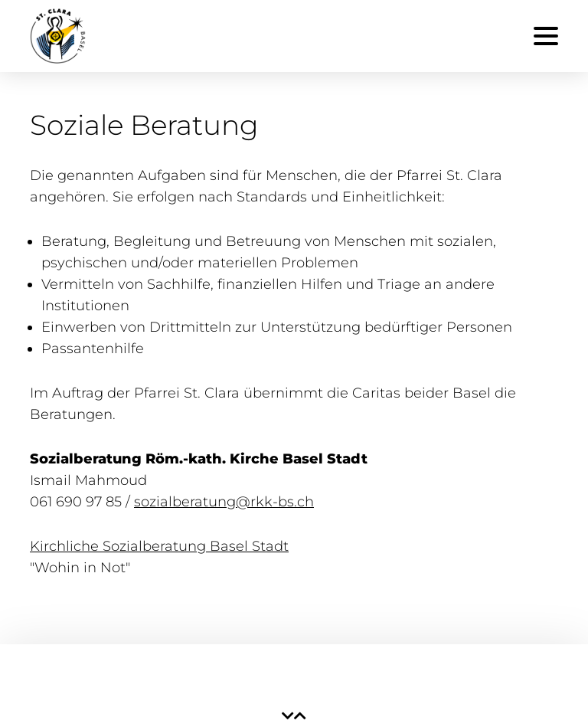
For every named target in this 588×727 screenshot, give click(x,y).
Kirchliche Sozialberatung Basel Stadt (159, 546)
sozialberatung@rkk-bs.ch (224, 502)
